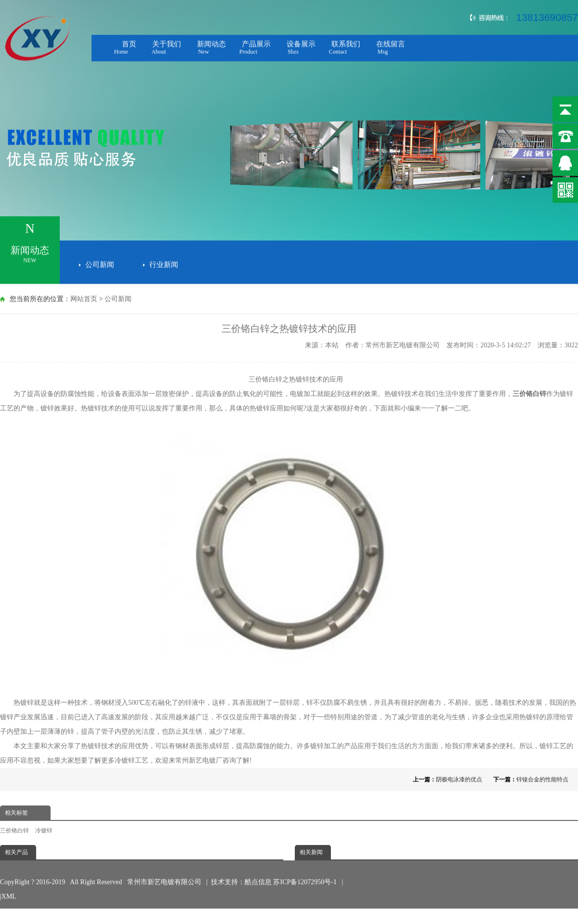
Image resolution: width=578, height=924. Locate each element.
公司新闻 (100, 263)
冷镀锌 (125, 760)
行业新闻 (164, 263)
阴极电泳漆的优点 (459, 779)
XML (9, 885)
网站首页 (84, 299)
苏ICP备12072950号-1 (306, 870)
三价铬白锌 (14, 831)
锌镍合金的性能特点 (542, 779)
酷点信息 (258, 870)
